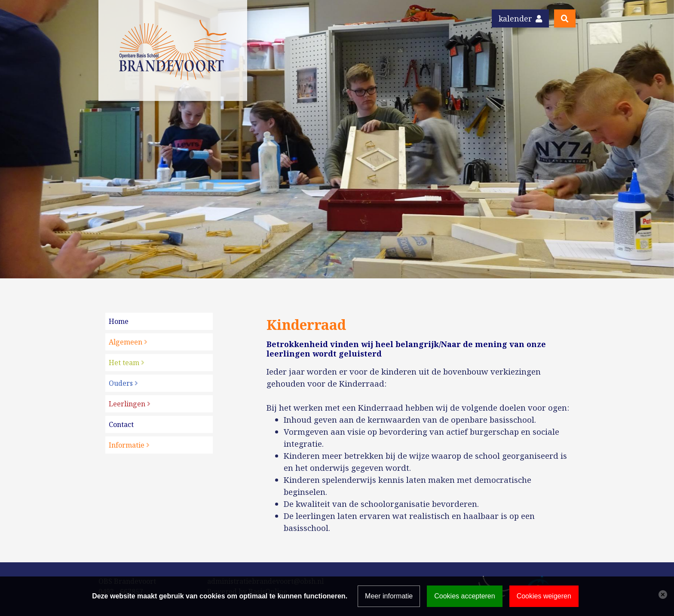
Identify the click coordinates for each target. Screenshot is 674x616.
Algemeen (126, 342)
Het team (124, 363)
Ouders (121, 383)
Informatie (127, 445)
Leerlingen (127, 404)
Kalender (520, 18)
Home (119, 321)
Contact (121, 424)
